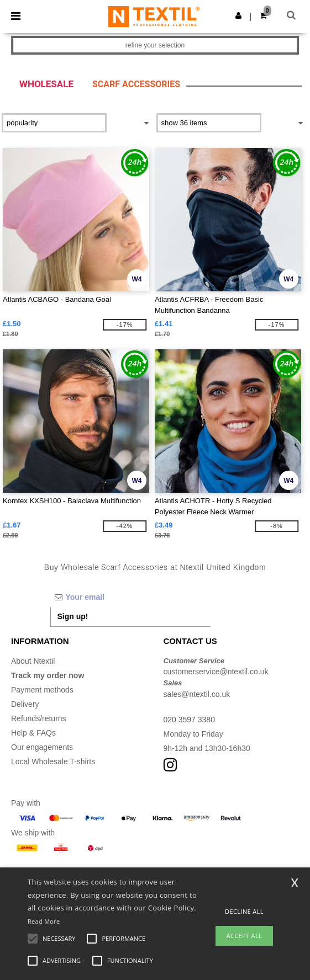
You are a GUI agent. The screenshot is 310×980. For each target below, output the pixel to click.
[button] (238, 15)
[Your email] (130, 597)
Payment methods (42, 690)
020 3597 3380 (189, 720)
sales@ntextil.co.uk (197, 694)
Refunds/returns (39, 718)
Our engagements (42, 747)
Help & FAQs (33, 733)
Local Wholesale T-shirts (53, 761)
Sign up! (73, 616)
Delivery (25, 704)
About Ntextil (33, 661)
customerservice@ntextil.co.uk (216, 672)
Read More (44, 921)
